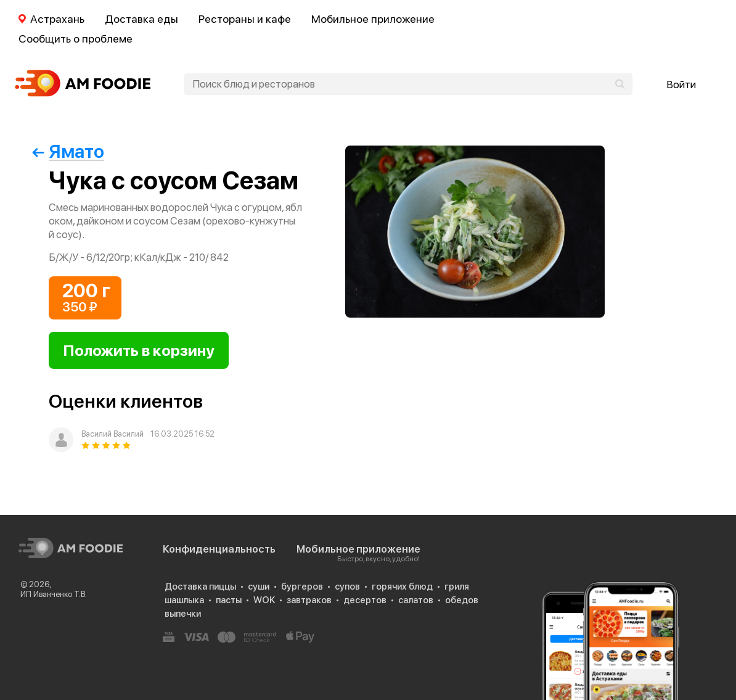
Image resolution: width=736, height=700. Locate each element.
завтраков (309, 600)
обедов (462, 600)
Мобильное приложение (373, 19)
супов (347, 587)
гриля (457, 587)
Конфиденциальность (219, 549)
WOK (264, 600)
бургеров (302, 587)
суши (259, 587)
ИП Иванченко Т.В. (54, 594)
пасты (229, 600)
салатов (416, 600)
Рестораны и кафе (245, 19)
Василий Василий (112, 434)
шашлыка (184, 600)
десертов (365, 600)
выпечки (183, 614)
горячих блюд (402, 587)
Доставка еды (141, 19)
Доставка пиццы (200, 587)
